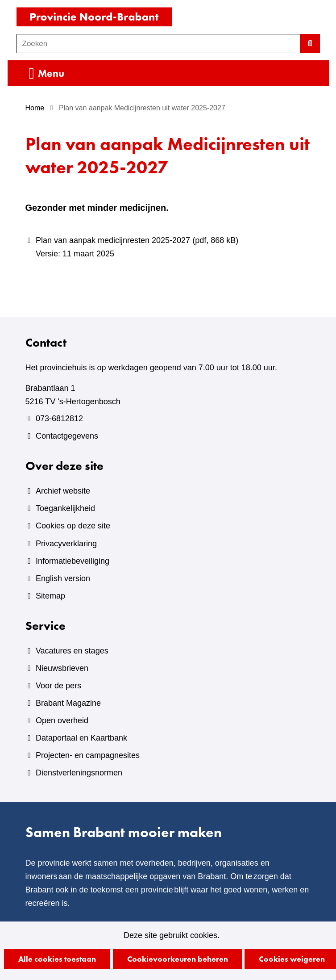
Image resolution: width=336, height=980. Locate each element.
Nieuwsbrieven (62, 668)
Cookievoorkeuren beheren (178, 959)
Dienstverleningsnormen (79, 773)
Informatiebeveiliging (73, 561)
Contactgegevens (67, 436)
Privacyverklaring (66, 544)
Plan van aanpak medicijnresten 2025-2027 (173, 248)
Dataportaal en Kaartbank (81, 738)
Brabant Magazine (68, 703)
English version (63, 578)
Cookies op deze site (73, 526)
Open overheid (62, 720)
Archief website (63, 491)
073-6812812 (59, 419)
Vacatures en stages (72, 651)
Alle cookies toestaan (57, 959)
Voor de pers (58, 686)
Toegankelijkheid (65, 508)
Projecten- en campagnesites (88, 755)
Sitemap (50, 596)
